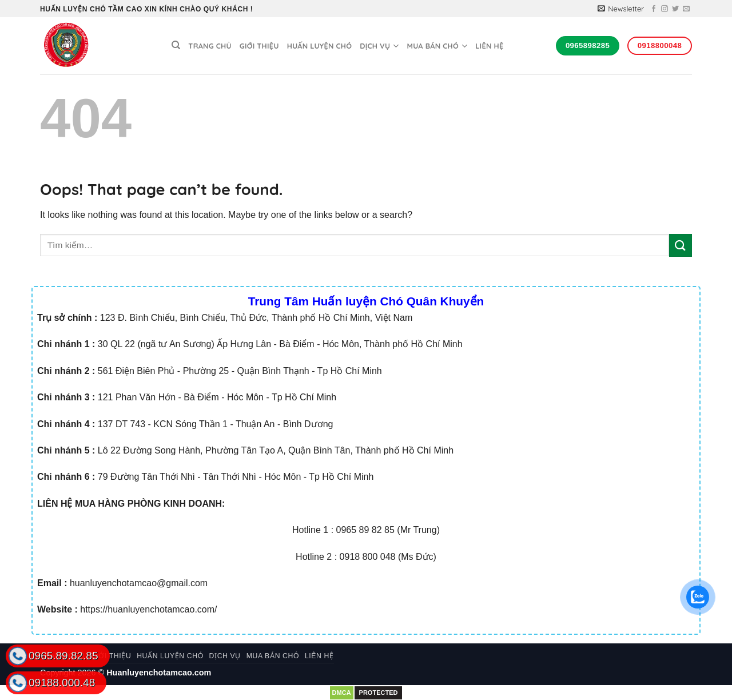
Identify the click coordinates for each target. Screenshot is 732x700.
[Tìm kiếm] (176, 45)
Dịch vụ (379, 46)
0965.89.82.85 (63, 656)
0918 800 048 (368, 557)
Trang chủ (210, 46)
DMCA (342, 693)
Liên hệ (489, 46)
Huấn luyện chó (320, 46)
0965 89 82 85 (365, 530)
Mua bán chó (437, 46)
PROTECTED (379, 693)
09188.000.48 (62, 683)
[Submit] (681, 245)
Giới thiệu (259, 46)
